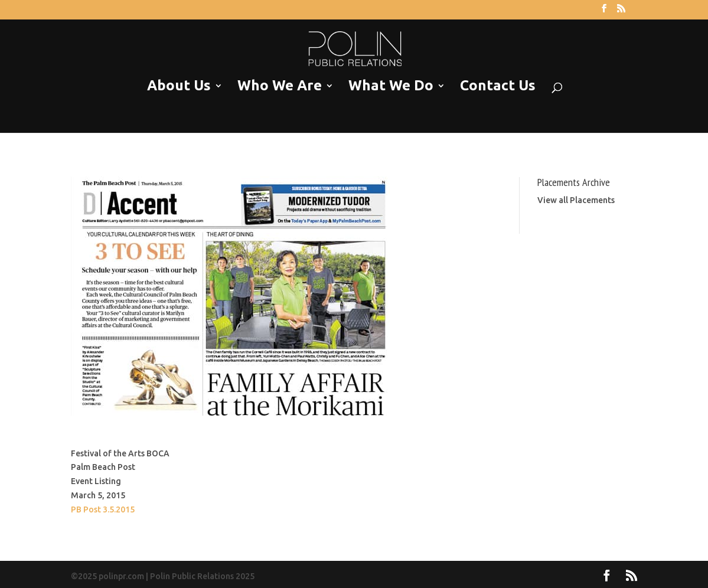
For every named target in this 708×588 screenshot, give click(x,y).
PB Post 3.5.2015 (103, 509)
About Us (179, 86)
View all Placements (576, 200)
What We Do (391, 86)
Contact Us (498, 86)
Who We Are (280, 86)
